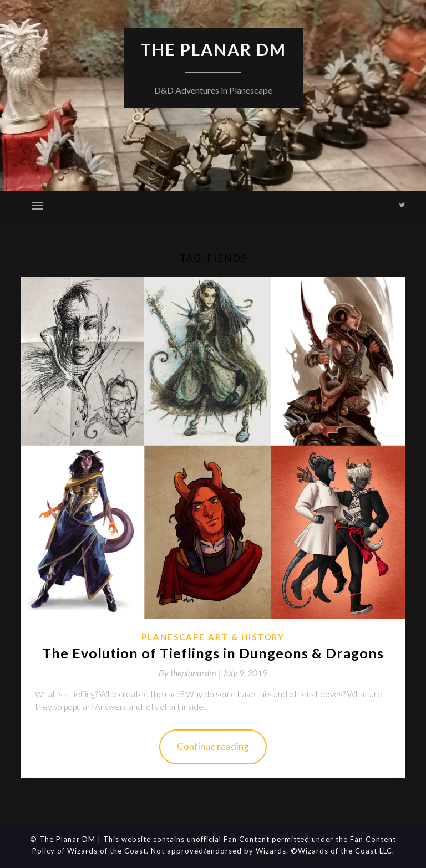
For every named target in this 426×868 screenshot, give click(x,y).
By (191, 673)
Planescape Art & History (213, 637)
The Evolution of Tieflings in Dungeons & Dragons (213, 653)
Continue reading (213, 746)
